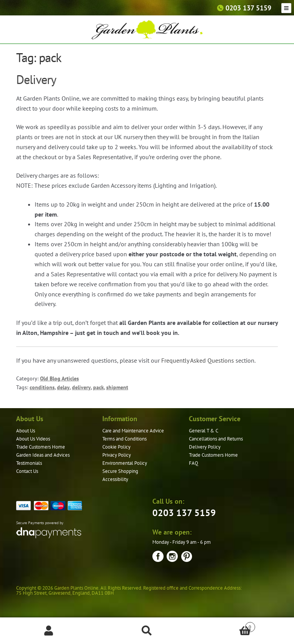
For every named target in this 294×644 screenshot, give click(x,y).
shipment (117, 387)
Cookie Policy (116, 447)
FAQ (194, 463)
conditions (42, 387)
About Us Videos (33, 439)
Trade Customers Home (41, 447)
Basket (225, 625)
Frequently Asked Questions (198, 360)
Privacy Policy (117, 455)
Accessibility (115, 479)
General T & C (204, 431)
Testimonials (29, 463)
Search (147, 631)
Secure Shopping (120, 471)
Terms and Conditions (124, 439)
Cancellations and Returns (216, 439)
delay (63, 387)
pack (99, 387)
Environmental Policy (125, 463)
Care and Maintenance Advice (133, 431)
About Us (26, 431)
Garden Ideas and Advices (43, 455)
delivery (81, 387)
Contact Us (27, 471)
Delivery (36, 79)
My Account (49, 631)
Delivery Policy (205, 447)
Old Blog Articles (59, 378)
